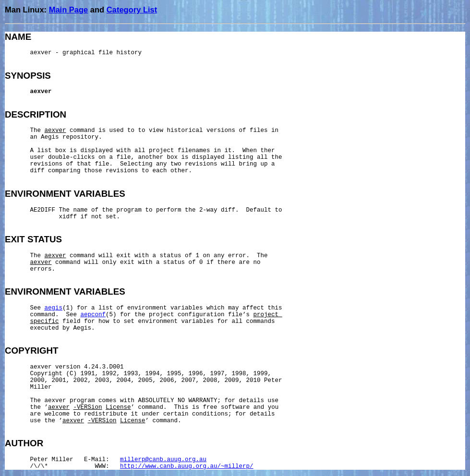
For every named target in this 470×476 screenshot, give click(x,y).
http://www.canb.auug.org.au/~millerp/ (187, 466)
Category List (132, 10)
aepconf (93, 315)
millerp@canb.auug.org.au (163, 460)
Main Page (69, 10)
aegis (54, 308)
